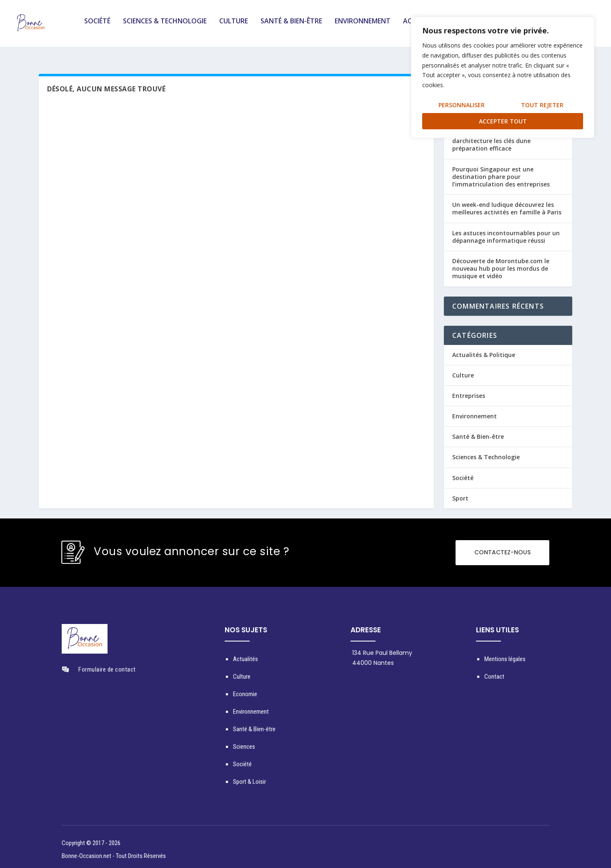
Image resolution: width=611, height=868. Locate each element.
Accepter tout (503, 121)
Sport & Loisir (249, 776)
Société (97, 26)
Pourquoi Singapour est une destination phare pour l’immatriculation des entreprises (501, 171)
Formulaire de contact (107, 664)
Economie (245, 689)
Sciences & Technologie (165, 26)
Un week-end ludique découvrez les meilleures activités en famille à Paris (507, 203)
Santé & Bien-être (291, 26)
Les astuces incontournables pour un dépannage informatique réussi (506, 231)
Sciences (244, 741)
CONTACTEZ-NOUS (502, 547)
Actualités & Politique (484, 349)
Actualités (245, 654)
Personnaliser (462, 105)
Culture (234, 26)
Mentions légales (505, 654)
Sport (460, 493)
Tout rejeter (542, 105)
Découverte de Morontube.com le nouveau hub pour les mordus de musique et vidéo (501, 263)
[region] (503, 77)
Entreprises (469, 390)
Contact (494, 671)
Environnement (363, 26)
